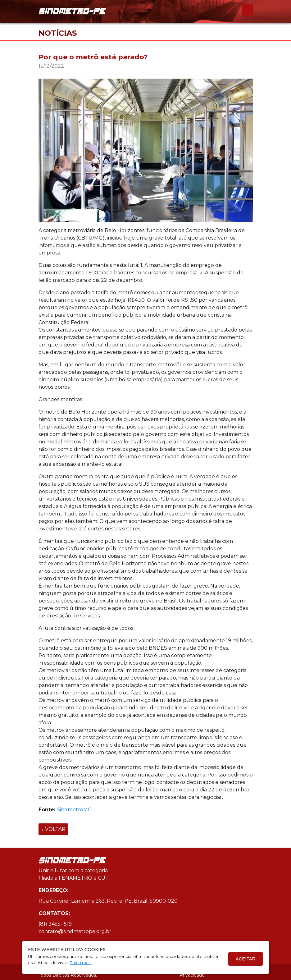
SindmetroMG (74, 810)
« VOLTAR (53, 829)
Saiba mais (80, 963)
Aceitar (246, 959)
